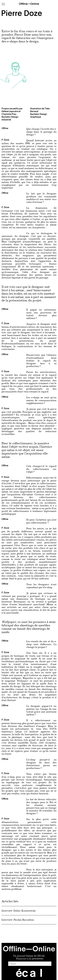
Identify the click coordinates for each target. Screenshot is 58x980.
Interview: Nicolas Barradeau (18, 920)
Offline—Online (29, 4)
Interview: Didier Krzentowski (19, 911)
